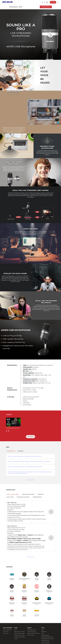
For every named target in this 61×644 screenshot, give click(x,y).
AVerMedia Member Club (47, 637)
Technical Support (31, 632)
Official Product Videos (20, 635)
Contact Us (6, 632)
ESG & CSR (6, 633)
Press (15, 630)
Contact (53, 2)
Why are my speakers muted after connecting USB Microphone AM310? (25, 467)
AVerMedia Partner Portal (47, 639)
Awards (16, 639)
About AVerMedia (7, 630)
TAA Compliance (45, 642)
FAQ (39, 544)
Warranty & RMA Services (33, 633)
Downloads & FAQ (32, 630)
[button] (7, 431)
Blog (42, 630)
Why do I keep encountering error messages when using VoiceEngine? (25, 456)
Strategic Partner (45, 640)
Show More (31, 437)
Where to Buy (46, 7)
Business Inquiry (45, 635)
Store (43, 633)
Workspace (44, 632)
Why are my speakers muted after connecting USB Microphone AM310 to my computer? (29, 461)
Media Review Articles (19, 632)
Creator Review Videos (20, 633)
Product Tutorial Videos (20, 637)
